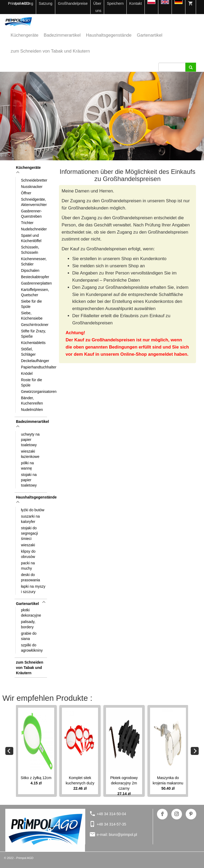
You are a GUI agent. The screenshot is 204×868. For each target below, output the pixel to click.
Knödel (27, 373)
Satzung (46, 3)
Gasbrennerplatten (34, 283)
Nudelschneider (34, 229)
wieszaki (28, 545)
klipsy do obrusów (28, 554)
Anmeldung (24, 3)
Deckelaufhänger (34, 361)
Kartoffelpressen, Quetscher (34, 292)
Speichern (115, 3)
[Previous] (9, 751)
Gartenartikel (150, 35)
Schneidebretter (34, 180)
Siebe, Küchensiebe (32, 316)
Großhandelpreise (73, 3)
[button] (15, 116)
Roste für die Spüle (31, 383)
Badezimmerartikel (62, 35)
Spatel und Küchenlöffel (31, 238)
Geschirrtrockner (34, 325)
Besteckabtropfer (34, 277)
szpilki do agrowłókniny (32, 648)
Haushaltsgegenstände (109, 35)
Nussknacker (32, 187)
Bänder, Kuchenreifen (32, 401)
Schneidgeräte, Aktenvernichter (34, 202)
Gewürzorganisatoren (34, 392)
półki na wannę (27, 466)
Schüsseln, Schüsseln (30, 250)
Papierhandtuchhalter (34, 367)
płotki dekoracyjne (31, 613)
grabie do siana (29, 636)
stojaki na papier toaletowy (29, 480)
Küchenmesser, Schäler (34, 261)
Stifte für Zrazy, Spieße (33, 334)
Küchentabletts (33, 343)
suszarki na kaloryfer (30, 519)
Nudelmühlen (32, 410)
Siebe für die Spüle (31, 304)
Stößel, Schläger (28, 352)
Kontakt (136, 3)
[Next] (195, 751)
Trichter (27, 223)
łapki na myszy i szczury (33, 589)
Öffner (26, 193)
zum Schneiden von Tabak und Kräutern (50, 51)
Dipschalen (30, 270)
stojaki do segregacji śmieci (29, 533)
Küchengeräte (25, 35)
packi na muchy (28, 566)
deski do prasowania (31, 577)
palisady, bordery (28, 624)
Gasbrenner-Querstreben (31, 214)
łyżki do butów (33, 510)
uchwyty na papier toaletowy (30, 440)
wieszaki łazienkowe (30, 454)
